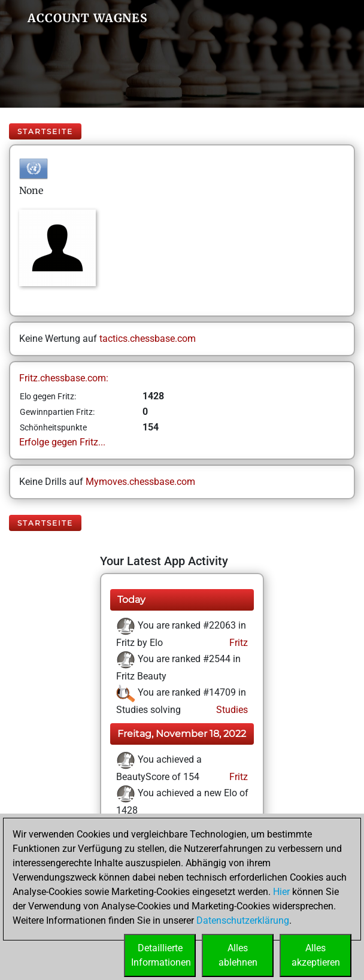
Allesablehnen (238, 955)
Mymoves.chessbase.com (140, 482)
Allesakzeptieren (316, 955)
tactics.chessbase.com (148, 339)
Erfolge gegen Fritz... (62, 442)
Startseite (45, 131)
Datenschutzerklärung (243, 920)
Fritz (237, 643)
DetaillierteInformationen (161, 955)
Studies (231, 710)
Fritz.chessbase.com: (64, 378)
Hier (281, 892)
